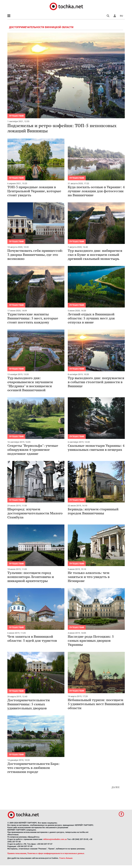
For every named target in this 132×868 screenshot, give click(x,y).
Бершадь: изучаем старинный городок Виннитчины (93, 511)
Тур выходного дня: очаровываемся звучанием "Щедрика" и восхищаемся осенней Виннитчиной (30, 384)
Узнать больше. (66, 858)
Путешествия (16, 116)
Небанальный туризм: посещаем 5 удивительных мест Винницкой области (96, 704)
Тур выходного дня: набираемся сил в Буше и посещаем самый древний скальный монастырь (95, 255)
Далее (116, 787)
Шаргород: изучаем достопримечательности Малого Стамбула (35, 513)
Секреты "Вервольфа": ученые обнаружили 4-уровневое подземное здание (33, 450)
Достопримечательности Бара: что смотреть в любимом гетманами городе (33, 768)
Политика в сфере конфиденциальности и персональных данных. (56, 853)
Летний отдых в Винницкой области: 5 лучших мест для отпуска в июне (91, 318)
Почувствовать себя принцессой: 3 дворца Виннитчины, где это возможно (35, 255)
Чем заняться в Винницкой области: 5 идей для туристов (32, 638)
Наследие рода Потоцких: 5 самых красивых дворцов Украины (91, 640)
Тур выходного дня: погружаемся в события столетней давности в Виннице (96, 382)
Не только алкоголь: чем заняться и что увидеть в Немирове (89, 577)
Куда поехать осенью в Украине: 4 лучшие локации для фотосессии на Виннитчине (96, 191)
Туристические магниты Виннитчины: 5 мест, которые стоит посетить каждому (33, 318)
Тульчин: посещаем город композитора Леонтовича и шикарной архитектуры (31, 577)
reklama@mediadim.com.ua (55, 839)
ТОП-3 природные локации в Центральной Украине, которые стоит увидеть (34, 191)
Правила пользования (17, 853)
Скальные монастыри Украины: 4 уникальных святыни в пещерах (96, 448)
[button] (115, 16)
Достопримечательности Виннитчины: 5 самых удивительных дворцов (29, 704)
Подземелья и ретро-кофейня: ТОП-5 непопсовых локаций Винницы (62, 128)
